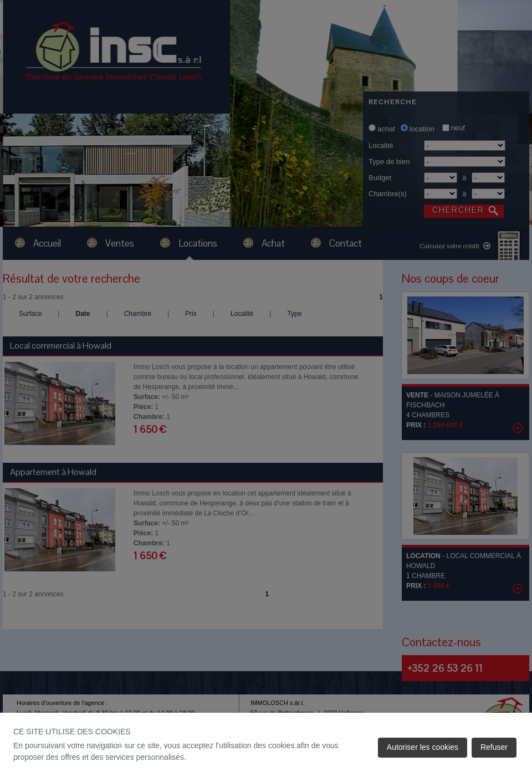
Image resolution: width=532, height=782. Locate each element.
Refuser (494, 747)
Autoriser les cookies (423, 747)
